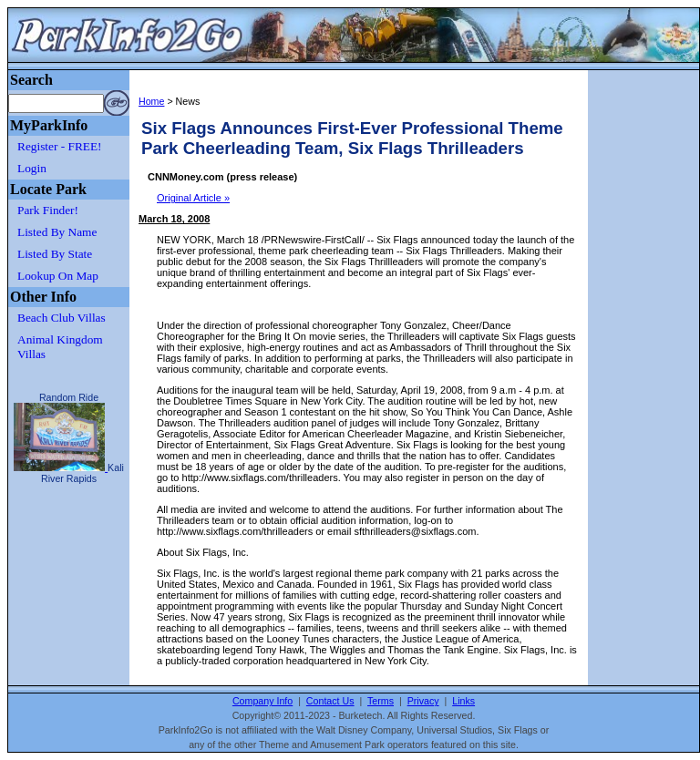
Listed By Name (57, 232)
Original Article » (193, 198)
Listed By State (55, 254)
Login (32, 168)
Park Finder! (48, 210)
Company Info (262, 701)
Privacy (423, 701)
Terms (381, 701)
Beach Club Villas (62, 318)
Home (151, 101)
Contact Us (330, 701)
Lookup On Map (58, 276)
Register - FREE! (60, 146)
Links (463, 701)
